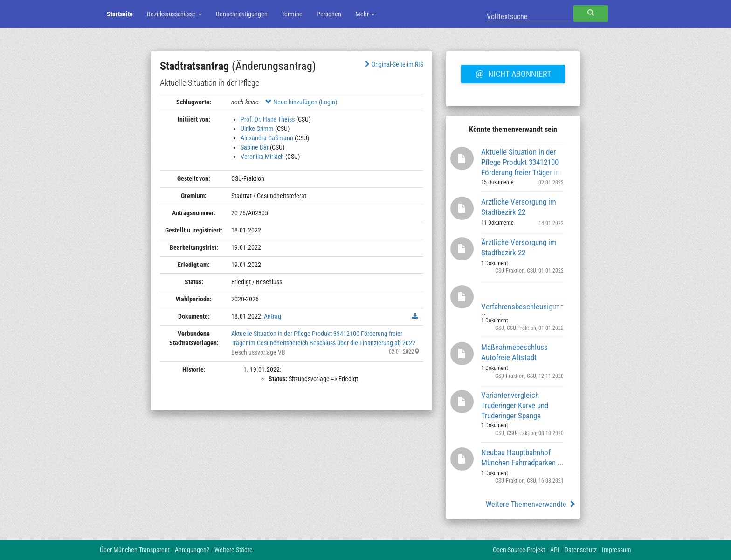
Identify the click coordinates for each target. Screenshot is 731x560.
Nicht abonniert (513, 73)
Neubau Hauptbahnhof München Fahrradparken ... (522, 458)
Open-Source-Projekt (519, 550)
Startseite (120, 14)
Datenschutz (581, 550)
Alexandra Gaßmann (267, 138)
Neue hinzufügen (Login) (301, 102)
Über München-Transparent (135, 550)
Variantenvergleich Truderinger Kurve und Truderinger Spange (515, 405)
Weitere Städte (234, 550)
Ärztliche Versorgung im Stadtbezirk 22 (519, 207)
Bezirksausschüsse (174, 14)
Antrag (272, 316)
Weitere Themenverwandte (531, 504)
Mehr (365, 14)
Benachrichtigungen (242, 14)
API (555, 550)
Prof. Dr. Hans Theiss (268, 119)
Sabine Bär (255, 147)
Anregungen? (192, 550)
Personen (329, 14)
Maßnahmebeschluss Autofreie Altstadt (514, 352)
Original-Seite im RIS (393, 64)
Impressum (617, 550)
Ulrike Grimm (257, 129)
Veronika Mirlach (262, 157)
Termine (292, 14)
